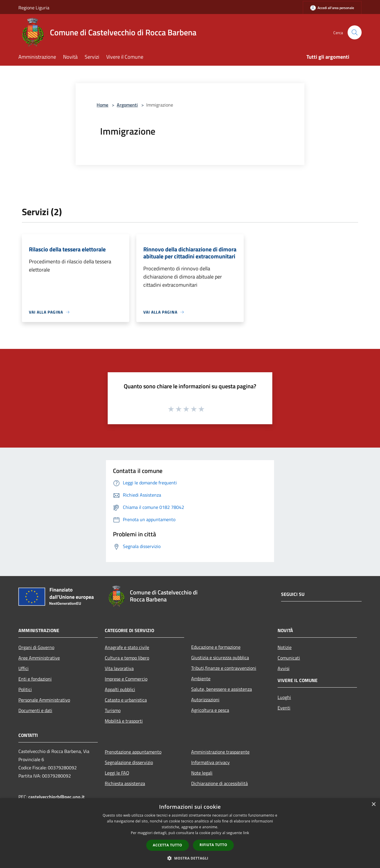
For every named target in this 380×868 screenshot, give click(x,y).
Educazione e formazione (216, 647)
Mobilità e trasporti (124, 721)
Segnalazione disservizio (129, 762)
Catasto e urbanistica (126, 700)
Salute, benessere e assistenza (222, 689)
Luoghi (284, 697)
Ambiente (201, 679)
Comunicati (289, 658)
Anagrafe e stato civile (127, 647)
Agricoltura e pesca (210, 710)
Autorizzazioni (205, 700)
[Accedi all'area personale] (332, 8)
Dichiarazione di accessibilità (219, 783)
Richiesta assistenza (125, 783)
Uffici (23, 668)
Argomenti (127, 105)
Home (102, 105)
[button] (190, 858)
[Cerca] (355, 32)
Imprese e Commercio (126, 679)
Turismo (113, 710)
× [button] (373, 804)
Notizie (285, 647)
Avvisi (284, 668)
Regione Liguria (34, 8)
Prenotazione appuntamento (133, 752)
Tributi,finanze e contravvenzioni (224, 668)
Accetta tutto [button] (168, 845)
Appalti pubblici (120, 689)
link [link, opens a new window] (246, 833)
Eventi (284, 708)
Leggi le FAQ (117, 773)
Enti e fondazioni (35, 679)
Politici (25, 689)
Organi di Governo (36, 647)
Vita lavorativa (119, 668)
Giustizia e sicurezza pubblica (220, 657)
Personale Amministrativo (44, 700)
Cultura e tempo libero (127, 658)
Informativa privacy (210, 762)
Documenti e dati (35, 710)
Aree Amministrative (39, 658)
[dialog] (190, 833)
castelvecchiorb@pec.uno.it (56, 797)
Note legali (202, 773)
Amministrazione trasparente (220, 752)
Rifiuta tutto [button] (213, 845)
